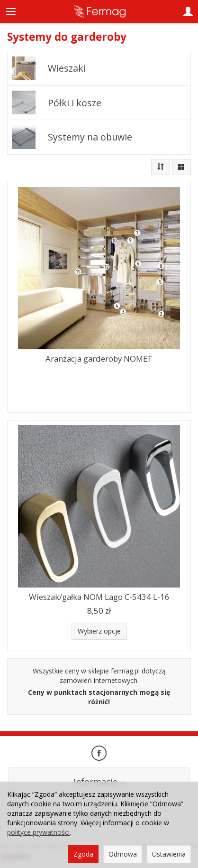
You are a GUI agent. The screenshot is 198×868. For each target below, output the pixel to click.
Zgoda (83, 854)
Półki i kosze (75, 103)
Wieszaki (67, 68)
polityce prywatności (38, 832)
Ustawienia (169, 854)
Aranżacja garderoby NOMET (99, 359)
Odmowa (123, 854)
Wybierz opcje (99, 631)
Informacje (99, 782)
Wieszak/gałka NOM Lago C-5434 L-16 (99, 597)
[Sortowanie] (161, 167)
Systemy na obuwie (90, 137)
